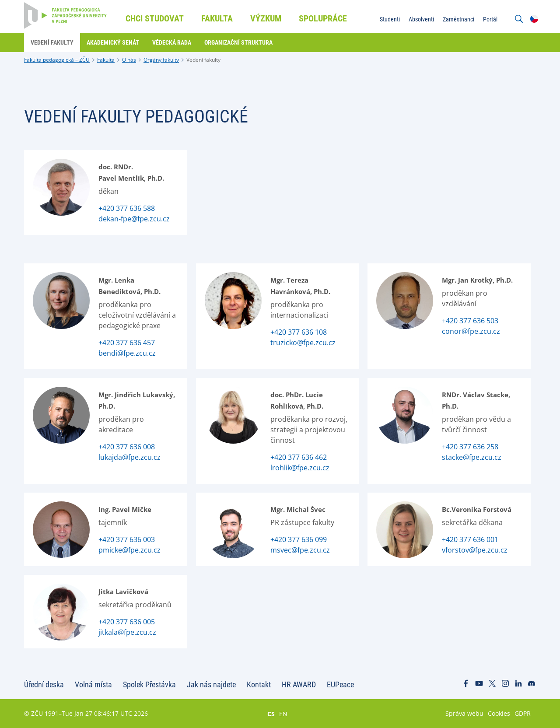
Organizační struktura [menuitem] (238, 42)
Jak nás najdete (211, 684)
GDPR (523, 713)
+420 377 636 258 (470, 447)
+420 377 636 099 (299, 539)
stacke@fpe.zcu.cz (472, 457)
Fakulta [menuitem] (217, 18)
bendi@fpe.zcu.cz (127, 353)
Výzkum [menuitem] (266, 18)
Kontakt (259, 684)
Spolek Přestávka (149, 684)
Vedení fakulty (203, 60)
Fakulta (106, 60)
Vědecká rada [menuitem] (172, 42)
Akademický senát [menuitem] (113, 42)
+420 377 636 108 (299, 332)
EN (283, 714)
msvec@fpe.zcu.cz (300, 550)
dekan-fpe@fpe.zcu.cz (134, 219)
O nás (129, 60)
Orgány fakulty (161, 60)
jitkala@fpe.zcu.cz (127, 632)
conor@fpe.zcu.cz (471, 331)
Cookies (499, 713)
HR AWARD (299, 684)
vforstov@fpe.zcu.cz (475, 550)
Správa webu (464, 713)
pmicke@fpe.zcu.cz (129, 550)
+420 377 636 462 (299, 457)
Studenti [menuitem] (390, 19)
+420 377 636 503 (470, 321)
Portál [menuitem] (490, 19)
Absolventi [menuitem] (421, 19)
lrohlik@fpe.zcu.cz (300, 468)
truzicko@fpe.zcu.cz (303, 343)
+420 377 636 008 (127, 447)
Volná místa (93, 684)
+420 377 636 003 (127, 539)
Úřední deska (44, 684)
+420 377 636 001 (470, 539)
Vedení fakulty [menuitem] (52, 42)
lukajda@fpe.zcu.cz (129, 457)
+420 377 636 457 (127, 343)
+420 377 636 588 (127, 208)
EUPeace (340, 684)
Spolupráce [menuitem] (323, 18)
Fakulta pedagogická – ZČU (57, 60)
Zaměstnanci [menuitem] (458, 19)
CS (271, 714)
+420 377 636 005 (127, 622)
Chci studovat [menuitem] (155, 18)
